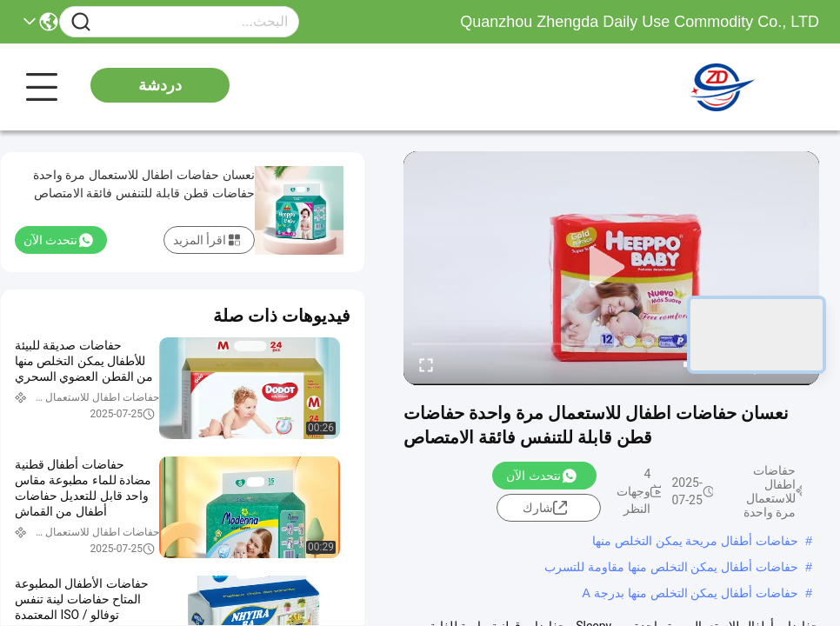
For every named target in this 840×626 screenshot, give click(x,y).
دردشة (160, 85)
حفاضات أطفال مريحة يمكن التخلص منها (695, 541)
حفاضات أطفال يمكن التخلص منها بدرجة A (691, 593)
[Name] (81, 22)
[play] (611, 268)
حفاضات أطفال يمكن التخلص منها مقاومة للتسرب (671, 567)
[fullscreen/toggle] (426, 364)
